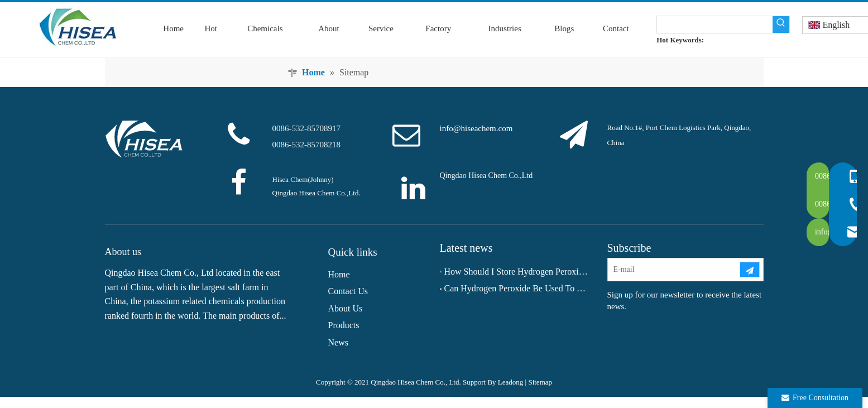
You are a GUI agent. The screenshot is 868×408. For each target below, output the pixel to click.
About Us (346, 308)
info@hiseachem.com (476, 128)
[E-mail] (673, 270)
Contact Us (348, 291)
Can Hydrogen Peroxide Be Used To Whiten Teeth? (518, 288)
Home (339, 274)
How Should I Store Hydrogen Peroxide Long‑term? (518, 272)
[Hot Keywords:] (781, 25)
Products (344, 325)
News (338, 342)
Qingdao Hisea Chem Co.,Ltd (486, 176)
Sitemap (540, 382)
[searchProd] (715, 25)
